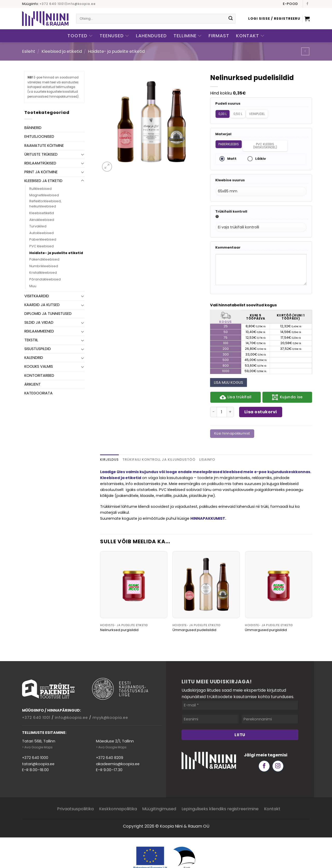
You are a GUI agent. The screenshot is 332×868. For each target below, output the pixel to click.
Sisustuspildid (38, 349)
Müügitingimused (159, 796)
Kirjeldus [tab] (109, 446)
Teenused (114, 36)
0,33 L (222, 113)
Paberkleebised (43, 239)
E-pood (290, 4)
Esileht (29, 51)
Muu (33, 286)
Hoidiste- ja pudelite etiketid (116, 51)
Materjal (223, 131)
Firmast (219, 36)
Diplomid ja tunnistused (48, 314)
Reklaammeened (39, 331)
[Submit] (231, 19)
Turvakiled (38, 226)
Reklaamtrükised (40, 163)
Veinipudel (261, 113)
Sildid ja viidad (39, 322)
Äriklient (33, 384)
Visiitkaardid (37, 296)
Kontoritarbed (39, 375)
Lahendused (151, 36)
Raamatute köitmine (44, 146)
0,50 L (240, 113)
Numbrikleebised (44, 266)
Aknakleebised (42, 220)
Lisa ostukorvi (261, 399)
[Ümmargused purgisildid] (279, 572)
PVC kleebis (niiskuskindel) (266, 142)
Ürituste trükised (41, 154)
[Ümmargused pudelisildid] (206, 572)
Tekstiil (31, 340)
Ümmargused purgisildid (266, 617)
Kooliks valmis (39, 366)
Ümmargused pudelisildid (194, 617)
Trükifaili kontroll (231, 204)
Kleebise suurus (230, 175)
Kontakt (250, 36)
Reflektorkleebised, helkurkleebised (45, 204)
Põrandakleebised (45, 279)
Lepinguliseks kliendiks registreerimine (220, 796)
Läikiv (259, 154)
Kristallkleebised (43, 273)
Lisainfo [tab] (207, 446)
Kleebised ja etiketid (62, 51)
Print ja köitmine (41, 172)
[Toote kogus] (222, 399)
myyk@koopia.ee (110, 704)
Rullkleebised (40, 189)
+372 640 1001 (52, 4)
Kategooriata (39, 393)
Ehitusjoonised (39, 136)
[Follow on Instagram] (278, 753)
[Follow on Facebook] (307, 4)
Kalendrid (34, 358)
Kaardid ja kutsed (42, 305)
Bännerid (33, 128)
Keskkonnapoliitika (118, 796)
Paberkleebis (228, 140)
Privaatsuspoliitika (75, 796)
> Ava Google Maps (37, 734)
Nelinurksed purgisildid (119, 617)
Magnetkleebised (44, 195)
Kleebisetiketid (42, 213)
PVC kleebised (41, 246)
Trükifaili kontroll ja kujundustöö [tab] (159, 446)
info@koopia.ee (81, 4)
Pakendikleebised (44, 259)
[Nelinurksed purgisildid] (134, 572)
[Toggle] (82, 154)
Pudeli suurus (228, 104)
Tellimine (188, 36)
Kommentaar (228, 237)
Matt (231, 154)
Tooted (80, 36)
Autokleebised (41, 233)
